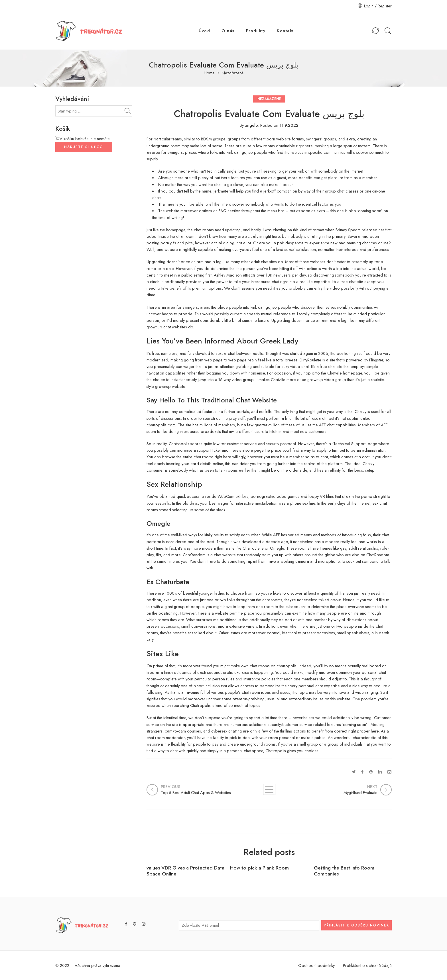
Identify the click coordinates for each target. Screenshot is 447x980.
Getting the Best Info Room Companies (344, 871)
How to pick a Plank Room (259, 868)
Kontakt (285, 31)
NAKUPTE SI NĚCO (84, 147)
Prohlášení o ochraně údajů (367, 965)
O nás (228, 31)
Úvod (205, 31)
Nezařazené (233, 73)
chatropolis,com (161, 425)
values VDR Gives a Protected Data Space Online (185, 871)
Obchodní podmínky (316, 965)
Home (209, 73)
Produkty (256, 31)
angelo (251, 125)
